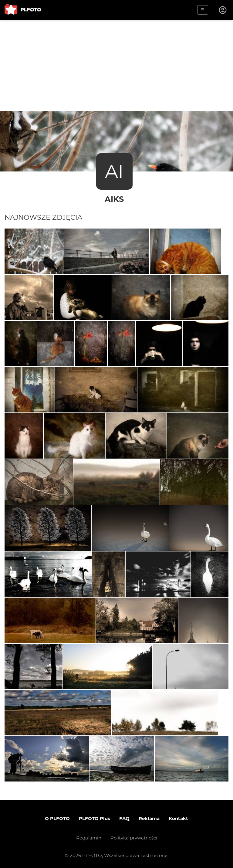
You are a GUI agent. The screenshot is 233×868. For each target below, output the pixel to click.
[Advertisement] (116, 65)
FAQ (124, 818)
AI (114, 171)
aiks (114, 199)
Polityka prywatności (134, 838)
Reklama (149, 818)
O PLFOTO (57, 818)
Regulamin (89, 838)
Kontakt (178, 818)
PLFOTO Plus (95, 818)
